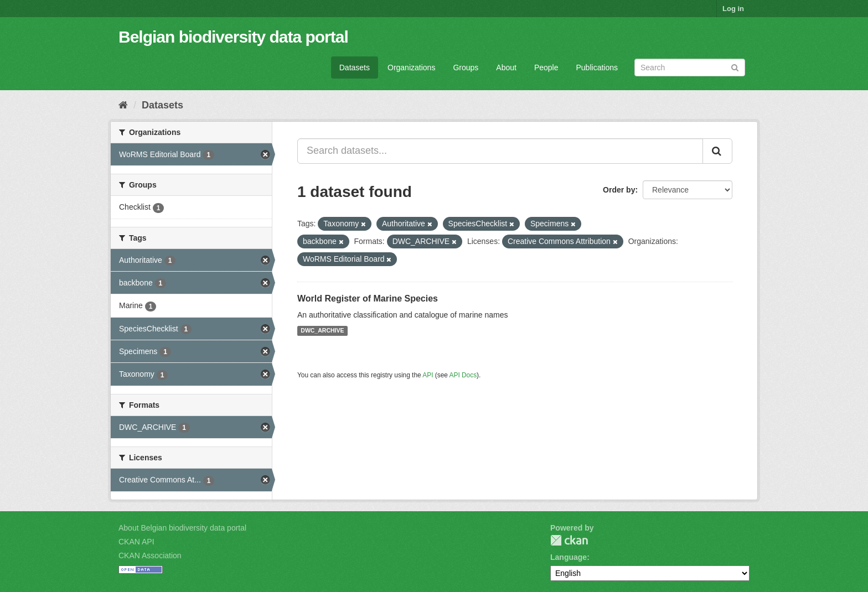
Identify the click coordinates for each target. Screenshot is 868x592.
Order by (619, 190)
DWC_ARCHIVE (322, 331)
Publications (597, 67)
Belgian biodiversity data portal (233, 37)
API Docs (463, 375)
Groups (466, 67)
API (428, 375)
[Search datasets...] (500, 151)
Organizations (411, 67)
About (506, 67)
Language (569, 557)
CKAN (569, 540)
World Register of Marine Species (368, 298)
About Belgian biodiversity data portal (182, 528)
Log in (733, 9)
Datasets (355, 67)
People (546, 67)
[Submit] (735, 67)
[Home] (123, 105)
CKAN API (136, 542)
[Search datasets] (690, 67)
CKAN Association (150, 555)
